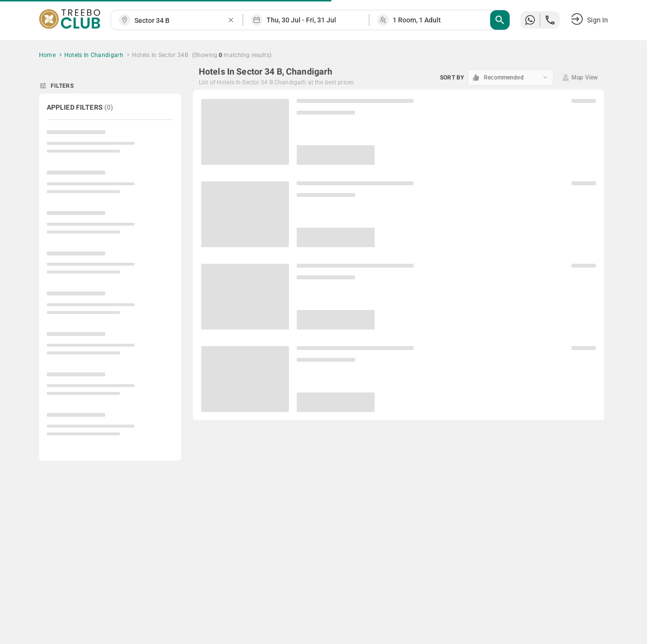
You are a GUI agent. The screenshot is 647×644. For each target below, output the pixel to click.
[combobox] (181, 21)
